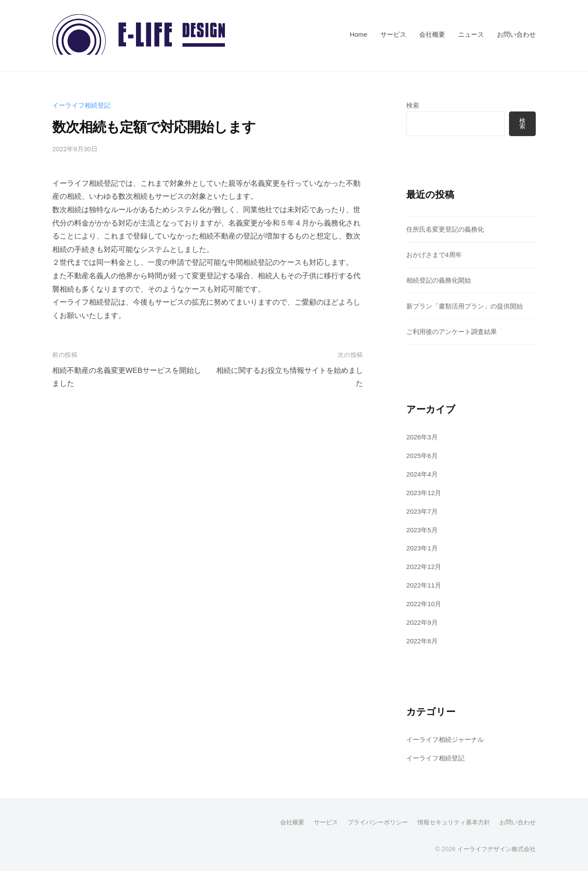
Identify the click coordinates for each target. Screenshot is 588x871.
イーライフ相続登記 (81, 105)
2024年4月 (422, 474)
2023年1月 (422, 548)
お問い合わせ (516, 34)
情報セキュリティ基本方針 (454, 822)
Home (359, 34)
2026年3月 (422, 437)
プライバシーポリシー (378, 822)
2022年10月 (424, 604)
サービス (393, 34)
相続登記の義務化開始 (439, 280)
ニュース (471, 34)
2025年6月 (422, 456)
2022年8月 (422, 641)
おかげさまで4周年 (434, 255)
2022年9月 (422, 622)
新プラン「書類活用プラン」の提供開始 (465, 306)
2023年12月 (424, 493)
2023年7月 (422, 511)
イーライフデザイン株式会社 (496, 849)
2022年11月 (424, 585)
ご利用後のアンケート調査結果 (452, 332)
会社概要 (432, 34)
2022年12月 (424, 567)
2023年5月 (422, 530)
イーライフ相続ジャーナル (445, 739)
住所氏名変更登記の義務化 (445, 229)
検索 (413, 105)
